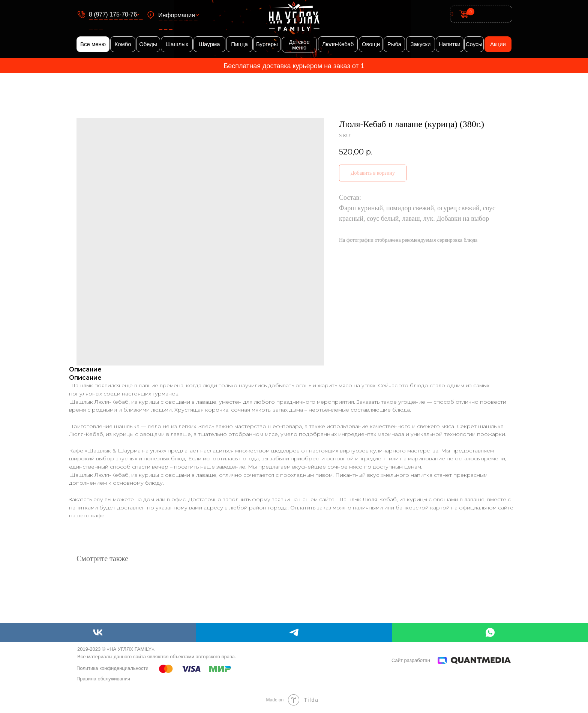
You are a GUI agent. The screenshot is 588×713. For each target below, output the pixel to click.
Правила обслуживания (103, 679)
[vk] (98, 632)
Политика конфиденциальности (112, 668)
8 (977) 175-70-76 (113, 14)
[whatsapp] (490, 632)
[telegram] (294, 632)
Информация (177, 15)
